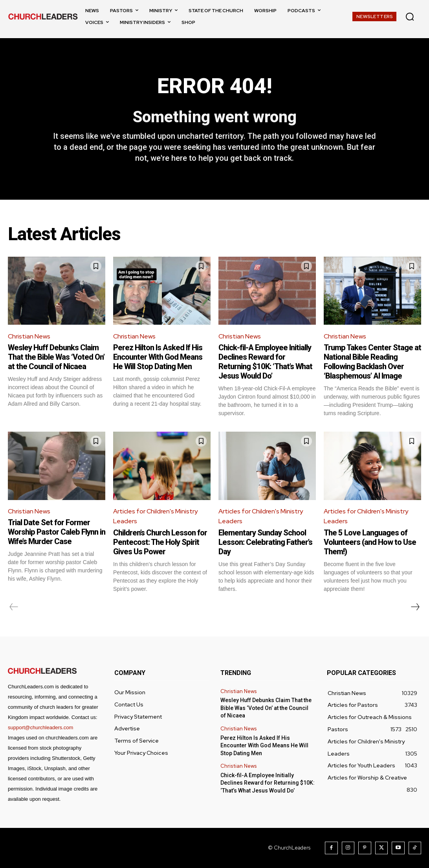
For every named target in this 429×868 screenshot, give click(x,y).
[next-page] (415, 607)
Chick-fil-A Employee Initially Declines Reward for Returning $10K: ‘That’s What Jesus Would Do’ (265, 362)
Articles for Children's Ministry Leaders (155, 516)
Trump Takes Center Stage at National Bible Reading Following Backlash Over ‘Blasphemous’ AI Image (372, 362)
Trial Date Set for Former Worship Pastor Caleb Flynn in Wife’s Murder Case (57, 532)
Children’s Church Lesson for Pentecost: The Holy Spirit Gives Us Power (160, 542)
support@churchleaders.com (40, 727)
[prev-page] (14, 607)
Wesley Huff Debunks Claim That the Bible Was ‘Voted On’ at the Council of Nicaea (56, 357)
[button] (410, 17)
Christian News (29, 336)
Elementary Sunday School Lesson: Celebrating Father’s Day (265, 542)
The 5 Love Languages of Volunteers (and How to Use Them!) (370, 542)
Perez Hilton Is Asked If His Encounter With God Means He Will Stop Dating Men (158, 357)
